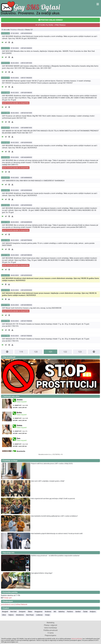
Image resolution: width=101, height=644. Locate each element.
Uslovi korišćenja (50, 628)
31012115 (6, 78)
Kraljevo (93, 612)
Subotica (62, 612)
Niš (55, 612)
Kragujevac (39, 612)
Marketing (50, 623)
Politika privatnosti (51, 630)
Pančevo (70, 612)
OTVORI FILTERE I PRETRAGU (50, 25)
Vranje (47, 615)
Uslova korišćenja (77, 639)
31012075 (6, 142)
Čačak (85, 612)
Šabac (30, 612)
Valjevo (11, 615)
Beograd (5, 612)
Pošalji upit (7, 598)
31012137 (6, 48)
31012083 (6, 113)
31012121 (6, 63)
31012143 (6, 33)
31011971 (6, 275)
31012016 (6, 205)
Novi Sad (13, 612)
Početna (13, 30)
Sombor (78, 612)
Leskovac (39, 615)
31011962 (6, 336)
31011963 (6, 321)
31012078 (6, 128)
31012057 (6, 178)
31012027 (6, 190)
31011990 (6, 240)
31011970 (6, 290)
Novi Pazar (30, 615)
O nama (51, 633)
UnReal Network (21, 604)
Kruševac (48, 612)
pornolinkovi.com (8, 604)
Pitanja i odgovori (51, 625)
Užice (4, 615)
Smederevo (20, 615)
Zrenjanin (22, 612)
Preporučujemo (50, 635)
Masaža (21, 30)
